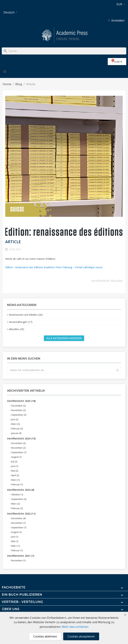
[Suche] (64, 51)
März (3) (15, 424)
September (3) (19, 415)
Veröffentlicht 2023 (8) (21, 490)
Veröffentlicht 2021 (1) (21, 556)
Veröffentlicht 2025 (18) (21, 401)
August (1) (16, 457)
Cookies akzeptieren (81, 636)
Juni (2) (15, 419)
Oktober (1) (17, 494)
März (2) (15, 504)
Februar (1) (17, 484)
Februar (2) (17, 429)
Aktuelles (117, 281)
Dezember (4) (18, 518)
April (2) (15, 475)
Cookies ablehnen (45, 636)
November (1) (18, 523)
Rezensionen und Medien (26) (26, 315)
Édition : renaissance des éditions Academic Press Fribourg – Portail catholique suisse (54, 267)
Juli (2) (14, 461)
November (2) (18, 410)
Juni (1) (15, 466)
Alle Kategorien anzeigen (64, 338)
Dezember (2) (18, 406)
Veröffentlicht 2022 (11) (21, 514)
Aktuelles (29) (16, 329)
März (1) (15, 480)
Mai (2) (15, 471)
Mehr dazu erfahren (75, 627)
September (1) (19, 452)
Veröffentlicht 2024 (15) (21, 438)
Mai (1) (15, 541)
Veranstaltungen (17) (21, 322)
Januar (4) (16, 433)
